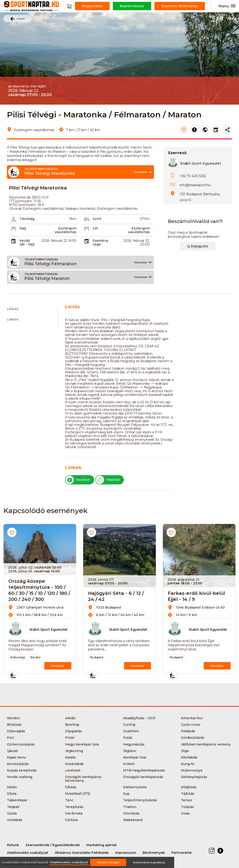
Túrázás (187, 807)
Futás (128, 738)
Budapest (97, 657)
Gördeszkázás (193, 738)
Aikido (70, 718)
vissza (17, 19)
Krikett (129, 764)
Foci (10, 738)
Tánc (69, 800)
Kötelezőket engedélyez (149, 862)
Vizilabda (15, 820)
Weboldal (108, 480)
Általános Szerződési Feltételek (82, 853)
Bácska (35, 657)
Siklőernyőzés (135, 787)
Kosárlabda (74, 764)
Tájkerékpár (17, 800)
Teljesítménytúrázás (140, 800)
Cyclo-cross (191, 725)
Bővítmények (154, 853)
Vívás (185, 813)
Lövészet (73, 770)
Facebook (78, 480)
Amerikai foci (192, 718)
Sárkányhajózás (194, 777)
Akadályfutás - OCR (139, 718)
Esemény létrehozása (180, 6)
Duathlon (131, 731)
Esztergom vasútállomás (65, 230)
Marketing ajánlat (102, 845)
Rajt (23, 228)
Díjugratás (74, 731)
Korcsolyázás (18, 764)
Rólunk (13, 845)
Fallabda (188, 731)
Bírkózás (14, 725)
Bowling (72, 725)
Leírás (13, 309)
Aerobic (13, 718)
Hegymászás (134, 744)
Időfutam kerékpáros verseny (206, 744)
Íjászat (12, 751)
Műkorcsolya (192, 770)
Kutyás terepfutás (22, 770)
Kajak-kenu (16, 757)
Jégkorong (74, 751)
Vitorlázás (131, 813)
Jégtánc (130, 751)
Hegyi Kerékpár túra (82, 744)
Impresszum (126, 853)
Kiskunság (18, 657)
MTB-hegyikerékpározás (144, 770)
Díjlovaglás (16, 731)
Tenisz (187, 800)
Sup (126, 794)
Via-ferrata (74, 813)
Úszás (12, 813)
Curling (129, 725)
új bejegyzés (198, 246)
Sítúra (12, 794)
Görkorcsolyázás (21, 744)
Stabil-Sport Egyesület (201, 163)
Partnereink (182, 853)
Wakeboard (133, 820)
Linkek (13, 320)
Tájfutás (188, 794)
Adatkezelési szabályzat (28, 853)
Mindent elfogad (108, 862)
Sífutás (71, 787)
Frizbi (70, 738)
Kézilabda (189, 757)
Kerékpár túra (135, 757)
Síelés (12, 787)
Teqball (13, 807)
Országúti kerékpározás (143, 777)
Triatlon (130, 807)
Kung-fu (188, 764)
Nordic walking (20, 777)
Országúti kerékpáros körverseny (83, 779)
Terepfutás (74, 807)
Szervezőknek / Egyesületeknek (53, 845)
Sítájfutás (189, 787)
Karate (70, 757)
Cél (95, 228)
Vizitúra (71, 820)
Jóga (185, 751)
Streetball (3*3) (78, 794)
